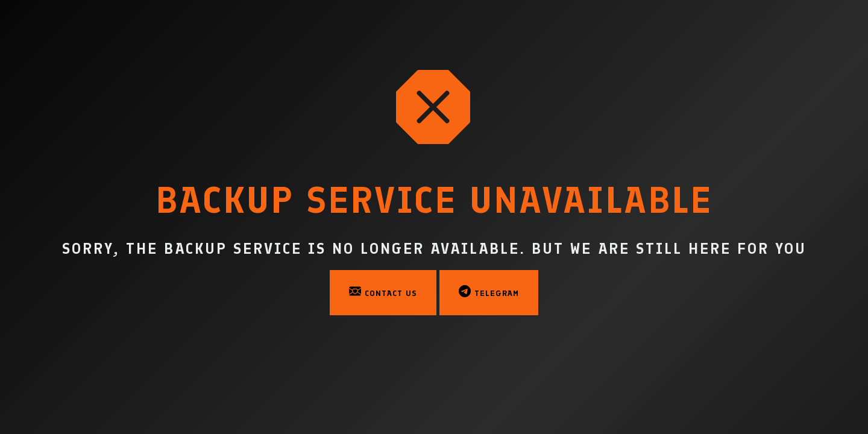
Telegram (489, 292)
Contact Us (383, 292)
